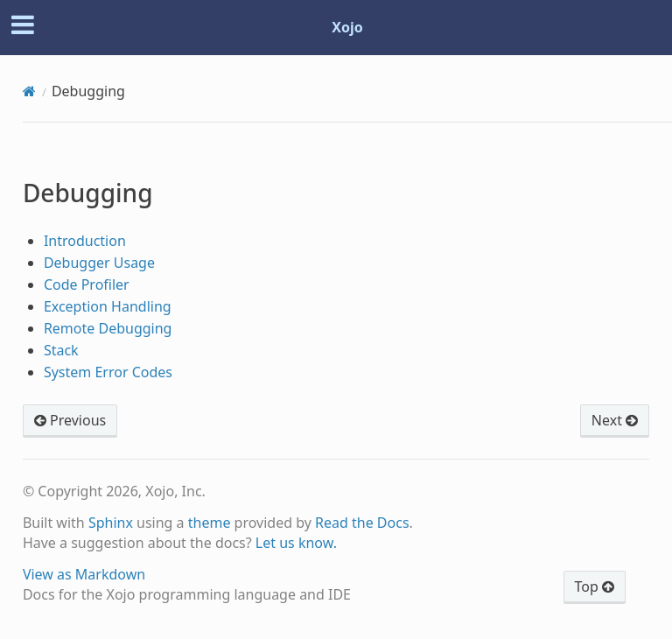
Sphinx (111, 523)
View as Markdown (84, 574)
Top (595, 586)
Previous (70, 420)
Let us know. (296, 543)
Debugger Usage (99, 263)
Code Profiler (87, 284)
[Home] (29, 91)
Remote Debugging (108, 328)
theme (210, 523)
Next (615, 420)
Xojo (347, 27)
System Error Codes (108, 372)
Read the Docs (362, 523)
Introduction (85, 241)
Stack (61, 350)
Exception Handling (108, 306)
